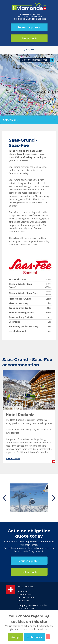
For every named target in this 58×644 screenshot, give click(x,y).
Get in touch (29, 38)
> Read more (13, 458)
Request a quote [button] (28, 27)
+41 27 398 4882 (26, 587)
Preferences (34, 637)
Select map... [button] (11, 120)
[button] (27, 50)
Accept (16, 637)
